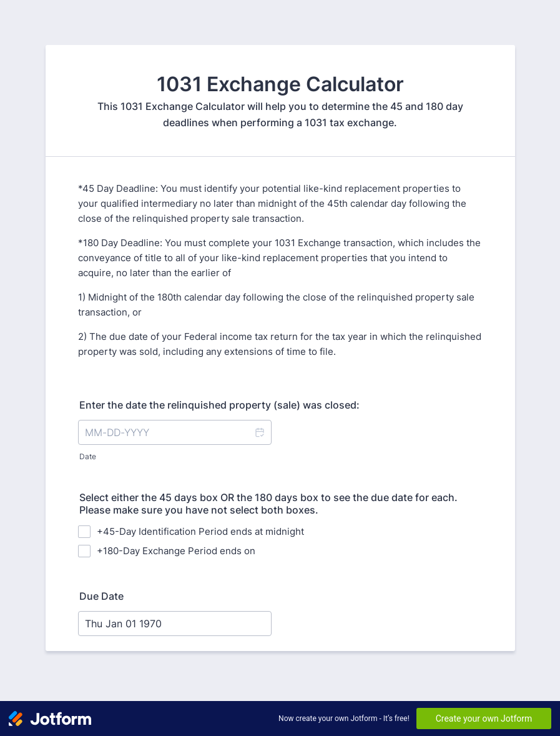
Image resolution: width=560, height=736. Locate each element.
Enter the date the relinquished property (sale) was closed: (219, 405)
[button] (259, 432)
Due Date (101, 596)
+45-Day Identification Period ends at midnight (200, 531)
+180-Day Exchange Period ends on (176, 551)
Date (88, 456)
